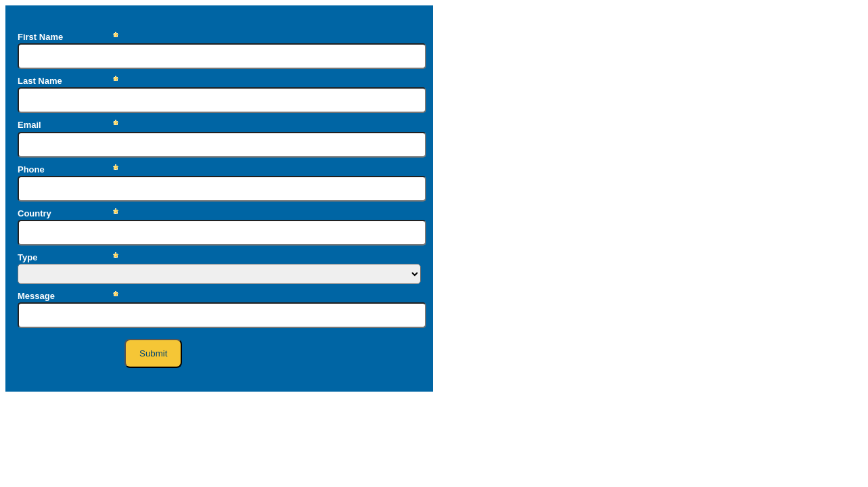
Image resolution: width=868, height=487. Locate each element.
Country (35, 213)
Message (36, 296)
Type (27, 257)
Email (29, 125)
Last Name (40, 81)
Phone (31, 169)
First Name (40, 37)
